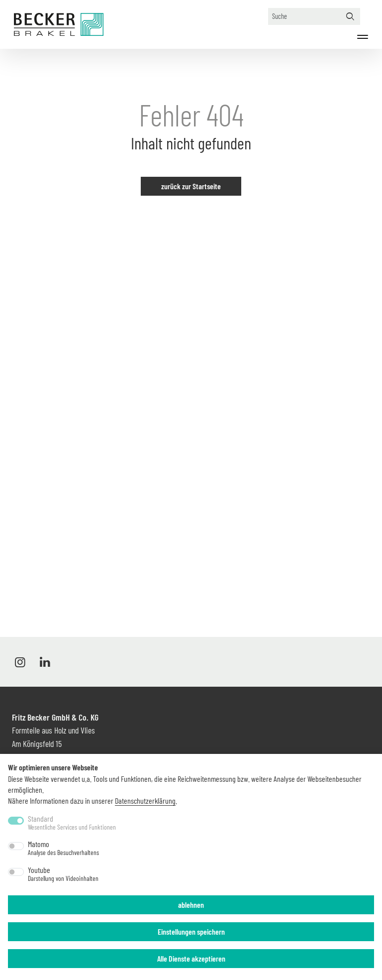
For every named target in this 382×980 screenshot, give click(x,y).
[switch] (16, 846)
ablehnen (191, 905)
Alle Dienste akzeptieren (191, 958)
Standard (72, 823)
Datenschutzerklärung (145, 800)
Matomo (63, 848)
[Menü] (363, 37)
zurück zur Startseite (191, 186)
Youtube (63, 874)
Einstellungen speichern (191, 931)
